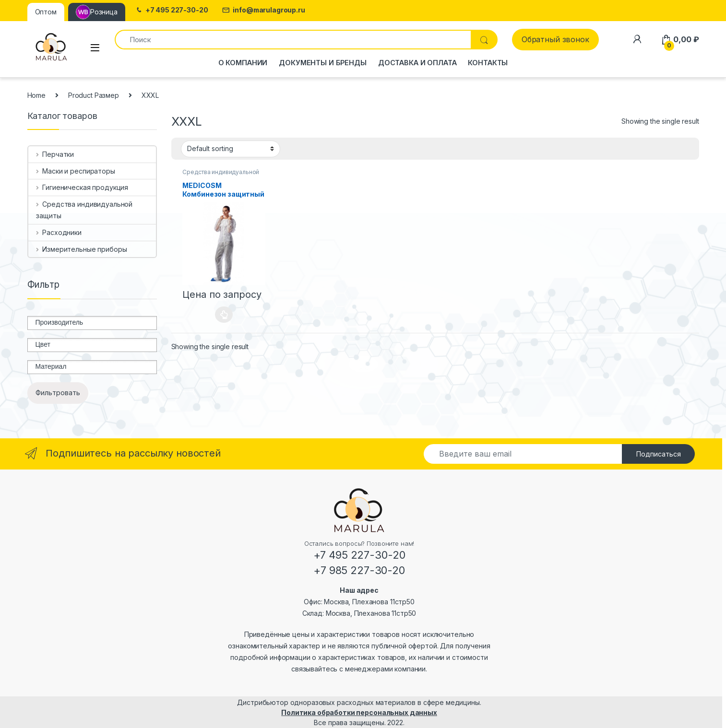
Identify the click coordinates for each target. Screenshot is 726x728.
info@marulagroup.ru (263, 10)
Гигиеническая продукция (82, 187)
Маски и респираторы (75, 171)
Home (36, 95)
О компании (243, 63)
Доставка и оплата (417, 63)
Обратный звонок (555, 39)
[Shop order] (231, 149)
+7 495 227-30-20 (172, 10)
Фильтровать (58, 393)
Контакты (488, 63)
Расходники (59, 232)
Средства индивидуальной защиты (84, 210)
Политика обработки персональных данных (359, 712)
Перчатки (55, 154)
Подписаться (659, 454)
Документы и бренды (322, 63)
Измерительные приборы (81, 249)
